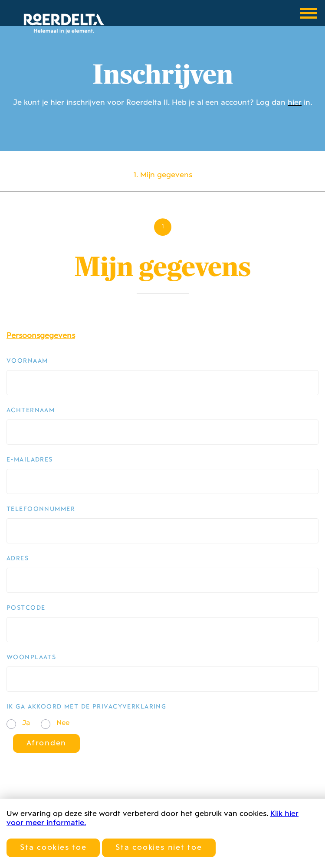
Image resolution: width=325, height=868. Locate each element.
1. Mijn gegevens (163, 175)
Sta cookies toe (53, 848)
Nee (63, 723)
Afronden (46, 743)
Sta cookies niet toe (159, 848)
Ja (26, 723)
